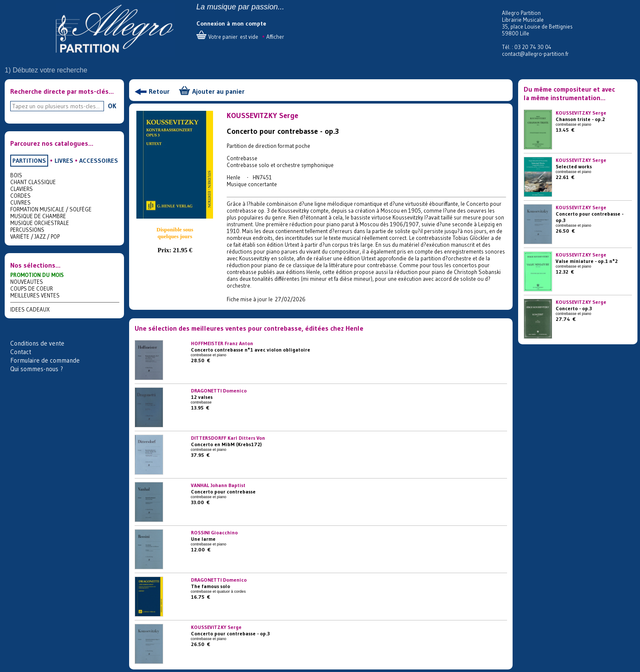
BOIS (16, 175)
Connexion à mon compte (231, 23)
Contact (21, 352)
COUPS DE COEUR (32, 288)
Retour (159, 91)
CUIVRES (20, 202)
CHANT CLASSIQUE (33, 182)
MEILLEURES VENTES (35, 295)
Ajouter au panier (218, 91)
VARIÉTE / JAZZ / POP (35, 236)
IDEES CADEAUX (30, 309)
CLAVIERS (22, 189)
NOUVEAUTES (27, 282)
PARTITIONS (29, 161)
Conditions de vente (37, 343)
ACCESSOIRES (99, 161)
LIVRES (64, 161)
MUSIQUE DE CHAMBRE (38, 216)
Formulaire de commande (45, 360)
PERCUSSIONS (27, 230)
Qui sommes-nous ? (37, 369)
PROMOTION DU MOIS (37, 275)
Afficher (275, 37)
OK (112, 106)
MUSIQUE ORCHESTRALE (40, 223)
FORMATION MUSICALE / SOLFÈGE (51, 209)
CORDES (20, 196)
